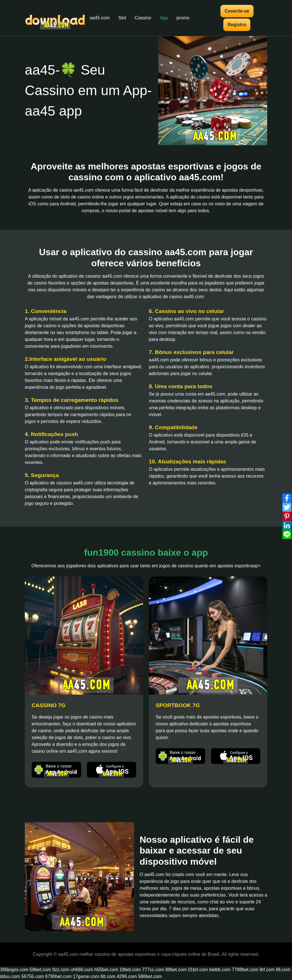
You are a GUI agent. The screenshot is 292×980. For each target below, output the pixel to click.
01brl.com (198, 970)
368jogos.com (14, 970)
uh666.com (82, 970)
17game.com (86, 976)
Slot (122, 18)
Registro (237, 25)
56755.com (33, 976)
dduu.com (10, 976)
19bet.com (130, 970)
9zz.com (61, 970)
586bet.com (150, 976)
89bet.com (176, 970)
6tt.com (108, 976)
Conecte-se (237, 11)
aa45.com (100, 18)
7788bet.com (245, 970)
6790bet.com (58, 976)
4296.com (127, 976)
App (164, 18)
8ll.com (283, 970)
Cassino (143, 18)
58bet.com (40, 970)
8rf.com (267, 970)
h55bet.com (106, 970)
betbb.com (220, 970)
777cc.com (153, 970)
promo (183, 18)
